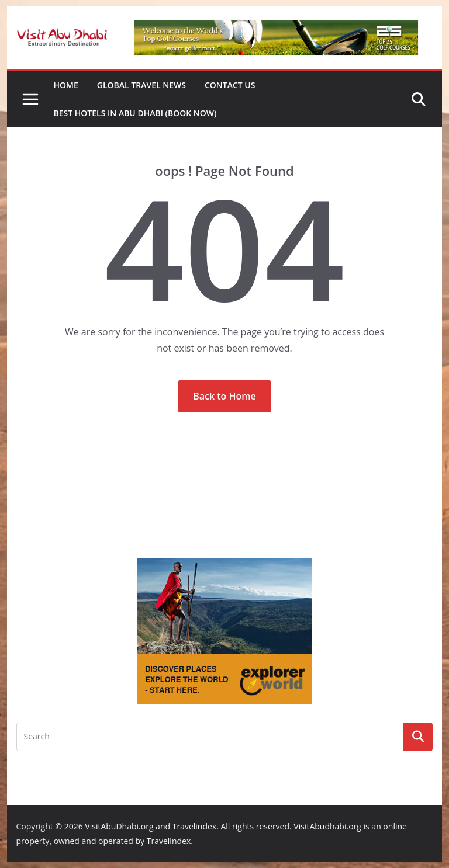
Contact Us (230, 85)
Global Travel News (141, 85)
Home (66, 85)
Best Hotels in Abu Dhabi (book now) (135, 113)
